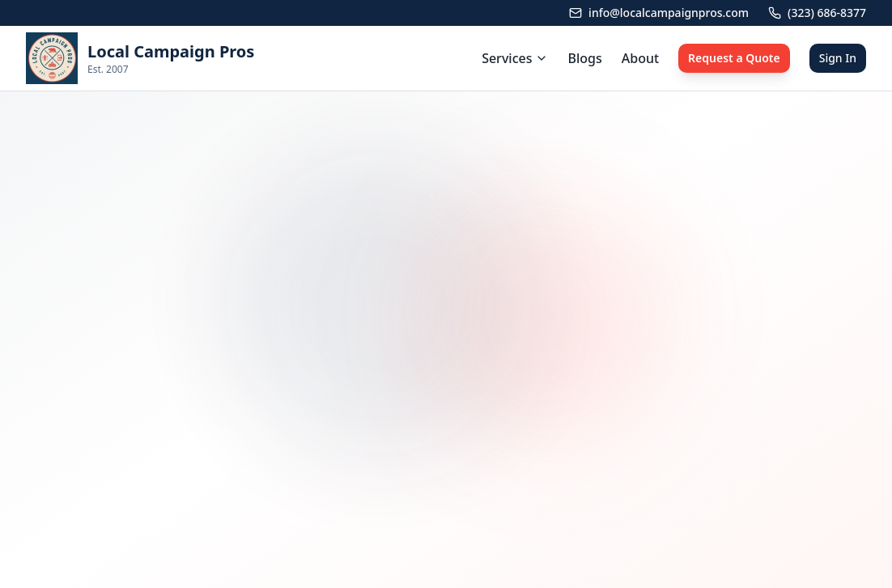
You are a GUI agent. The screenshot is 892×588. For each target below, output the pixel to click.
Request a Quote (734, 58)
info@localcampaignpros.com (659, 13)
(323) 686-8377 (817, 13)
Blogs (584, 58)
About (640, 58)
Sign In (838, 58)
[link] (140, 58)
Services (515, 58)
